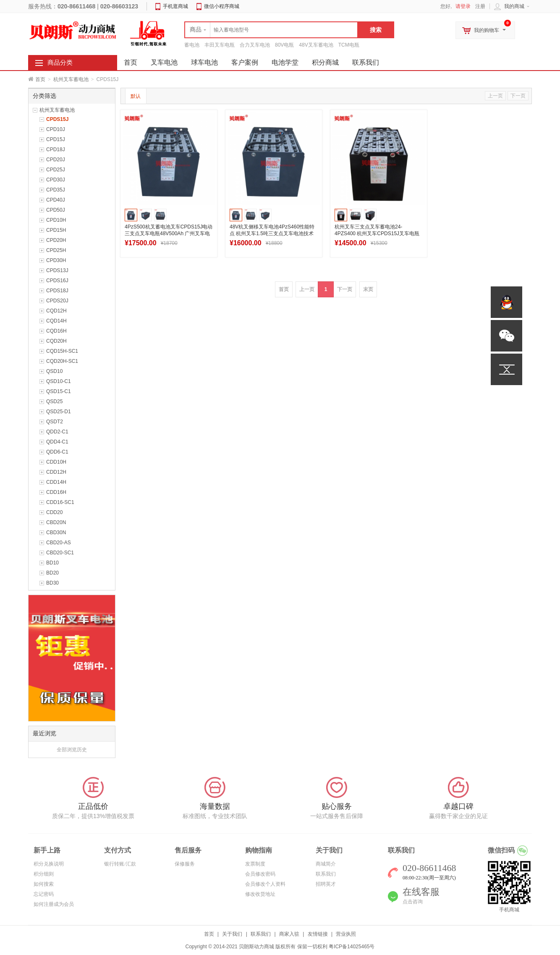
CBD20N (56, 522)
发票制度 (255, 864)
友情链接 (318, 934)
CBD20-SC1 (60, 553)
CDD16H (56, 492)
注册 (480, 6)
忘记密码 (44, 894)
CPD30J (56, 180)
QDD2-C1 (57, 432)
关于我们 (232, 934)
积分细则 (44, 874)
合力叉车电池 (255, 45)
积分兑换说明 (49, 864)
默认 (136, 96)
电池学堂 (285, 62)
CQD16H (56, 331)
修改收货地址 (260, 894)
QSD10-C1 (59, 381)
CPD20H (56, 240)
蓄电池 (192, 45)
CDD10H (56, 462)
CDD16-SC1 (60, 502)
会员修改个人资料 (265, 884)
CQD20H (56, 341)
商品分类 (60, 63)
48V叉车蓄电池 (316, 45)
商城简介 (326, 864)
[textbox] (271, 30)
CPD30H (56, 260)
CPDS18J (57, 291)
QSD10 (54, 371)
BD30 (52, 583)
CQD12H (56, 311)
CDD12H (56, 472)
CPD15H (56, 230)
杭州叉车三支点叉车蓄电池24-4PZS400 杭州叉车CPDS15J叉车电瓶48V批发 (377, 234)
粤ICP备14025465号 (352, 947)
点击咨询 (413, 902)
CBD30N (56, 533)
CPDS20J (57, 301)
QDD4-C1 (57, 442)
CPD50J (56, 210)
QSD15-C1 (59, 391)
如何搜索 (44, 884)
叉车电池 (164, 62)
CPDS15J (57, 119)
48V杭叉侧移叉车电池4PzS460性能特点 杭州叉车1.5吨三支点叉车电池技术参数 (272, 234)
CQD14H (56, 321)
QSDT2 (55, 422)
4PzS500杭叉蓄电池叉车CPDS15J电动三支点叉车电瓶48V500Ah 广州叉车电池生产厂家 (169, 234)
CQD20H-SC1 (62, 361)
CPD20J (56, 160)
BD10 (52, 563)
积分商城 (325, 62)
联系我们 (366, 62)
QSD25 (54, 401)
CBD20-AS (59, 543)
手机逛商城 (175, 6)
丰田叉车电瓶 (220, 45)
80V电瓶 (284, 45)
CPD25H (56, 250)
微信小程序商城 (222, 6)
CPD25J (56, 170)
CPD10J (56, 129)
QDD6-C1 (57, 452)
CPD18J (56, 150)
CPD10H (56, 220)
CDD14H (56, 482)
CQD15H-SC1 (62, 351)
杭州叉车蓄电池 (71, 79)
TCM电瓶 (349, 45)
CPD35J (56, 190)
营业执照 (346, 934)
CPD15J (56, 139)
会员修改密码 (260, 874)
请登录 (463, 6)
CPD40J (56, 200)
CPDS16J (57, 281)
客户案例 (245, 62)
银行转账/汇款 (120, 864)
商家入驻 (289, 934)
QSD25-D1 (59, 412)
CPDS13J (57, 270)
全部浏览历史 (72, 750)
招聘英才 (326, 884)
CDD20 (54, 512)
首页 (40, 79)
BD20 (52, 573)
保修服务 (185, 864)
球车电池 (204, 62)
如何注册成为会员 (54, 904)
